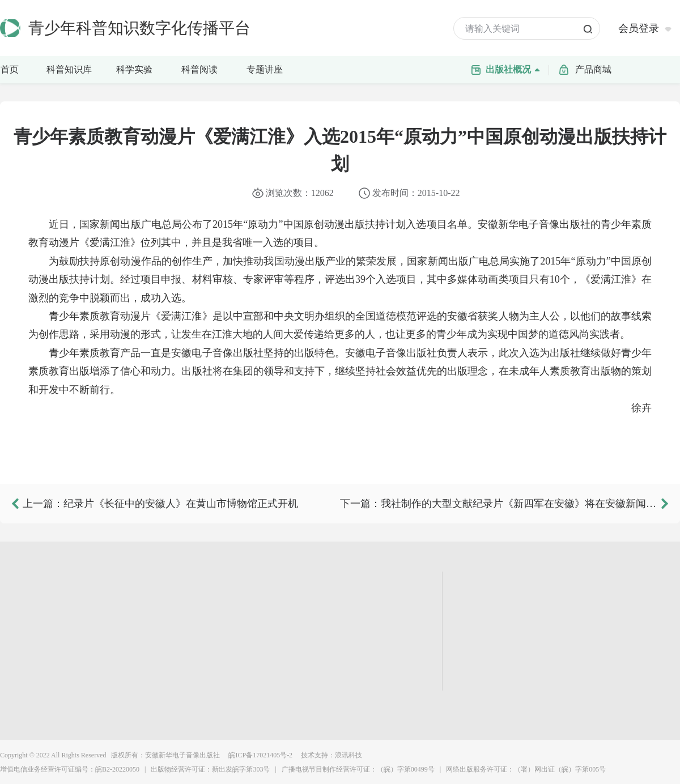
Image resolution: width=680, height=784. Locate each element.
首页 (10, 69)
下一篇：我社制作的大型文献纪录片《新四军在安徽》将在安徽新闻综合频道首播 (499, 504)
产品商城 (593, 69)
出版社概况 (516, 69)
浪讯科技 (348, 755)
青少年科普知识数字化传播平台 (139, 28)
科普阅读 (199, 69)
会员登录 (639, 28)
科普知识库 (72, 69)
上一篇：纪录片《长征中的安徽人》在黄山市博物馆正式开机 (160, 504)
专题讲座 (265, 69)
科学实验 (140, 69)
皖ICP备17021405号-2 (260, 755)
